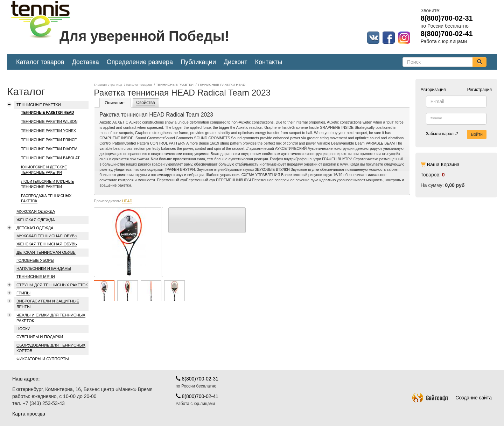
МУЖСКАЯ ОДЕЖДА (36, 211)
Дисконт (236, 62)
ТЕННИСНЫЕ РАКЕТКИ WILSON (49, 121)
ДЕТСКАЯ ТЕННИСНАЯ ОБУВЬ (46, 252)
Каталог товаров (40, 62)
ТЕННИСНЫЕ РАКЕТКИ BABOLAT (50, 158)
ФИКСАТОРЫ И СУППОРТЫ (43, 359)
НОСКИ (23, 329)
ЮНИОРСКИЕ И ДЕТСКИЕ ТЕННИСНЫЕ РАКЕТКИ (44, 170)
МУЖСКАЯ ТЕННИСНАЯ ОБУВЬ (47, 236)
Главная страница (108, 85)
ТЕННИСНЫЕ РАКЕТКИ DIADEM (49, 149)
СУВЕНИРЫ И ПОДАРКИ (40, 337)
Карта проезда (29, 414)
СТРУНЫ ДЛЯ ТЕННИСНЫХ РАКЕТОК (52, 285)
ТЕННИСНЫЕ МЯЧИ (36, 277)
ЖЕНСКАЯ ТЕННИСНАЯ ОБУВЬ (47, 244)
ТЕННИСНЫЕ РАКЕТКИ (39, 105)
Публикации (198, 62)
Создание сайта (452, 398)
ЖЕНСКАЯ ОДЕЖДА (36, 220)
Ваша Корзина (443, 165)
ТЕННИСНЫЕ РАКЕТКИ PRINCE (49, 140)
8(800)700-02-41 (197, 396)
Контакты (269, 62)
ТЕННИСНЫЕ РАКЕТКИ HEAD (48, 112)
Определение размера (140, 62)
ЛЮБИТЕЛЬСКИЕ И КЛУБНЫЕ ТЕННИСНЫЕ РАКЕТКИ (47, 184)
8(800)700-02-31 (197, 379)
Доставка (85, 62)
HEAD (127, 201)
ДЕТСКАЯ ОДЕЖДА (35, 228)
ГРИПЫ (23, 293)
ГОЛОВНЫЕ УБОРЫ (35, 260)
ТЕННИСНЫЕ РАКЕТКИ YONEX (48, 131)
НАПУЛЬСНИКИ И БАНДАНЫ (44, 268)
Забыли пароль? (442, 134)
